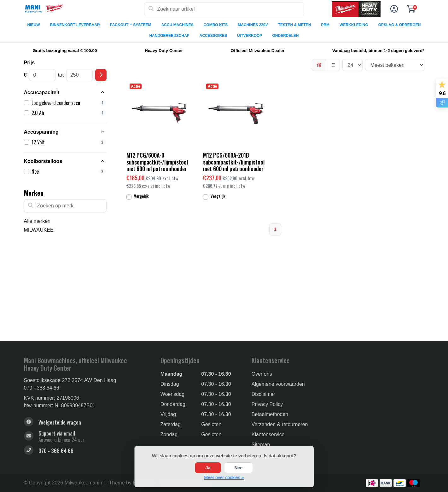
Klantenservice (268, 434)
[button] (393, 9)
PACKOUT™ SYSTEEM (131, 25)
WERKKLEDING (354, 25)
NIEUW (34, 25)
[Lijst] (333, 65)
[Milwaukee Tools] (84, 9)
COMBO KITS (216, 25)
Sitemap (261, 445)
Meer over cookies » (224, 478)
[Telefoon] (87, 451)
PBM (325, 25)
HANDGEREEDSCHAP (169, 36)
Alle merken (37, 221)
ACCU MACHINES (177, 25)
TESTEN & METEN (295, 25)
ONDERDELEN (286, 36)
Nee (238, 468)
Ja (208, 468)
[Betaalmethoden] (372, 483)
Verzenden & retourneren (280, 424)
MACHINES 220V (253, 25)
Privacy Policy (267, 404)
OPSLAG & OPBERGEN (400, 25)
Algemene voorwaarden (278, 384)
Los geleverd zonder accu (69, 103)
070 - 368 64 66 (42, 388)
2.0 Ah (69, 113)
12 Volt (69, 142)
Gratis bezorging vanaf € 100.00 (65, 51)
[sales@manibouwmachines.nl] (87, 437)
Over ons (262, 374)
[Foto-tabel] (319, 65)
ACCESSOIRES (213, 36)
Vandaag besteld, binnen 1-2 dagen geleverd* (378, 51)
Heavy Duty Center (164, 51)
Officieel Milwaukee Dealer (258, 51)
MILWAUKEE (39, 230)
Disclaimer (263, 394)
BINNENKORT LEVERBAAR (75, 25)
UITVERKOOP (250, 36)
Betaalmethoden (270, 414)
